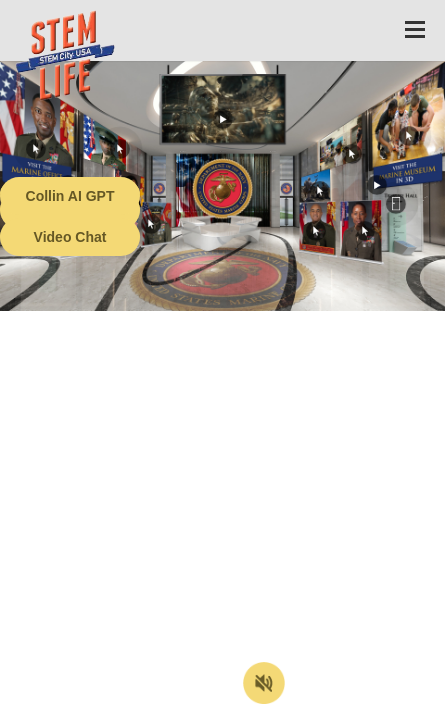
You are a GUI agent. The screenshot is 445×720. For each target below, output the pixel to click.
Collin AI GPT (70, 196)
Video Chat (70, 237)
